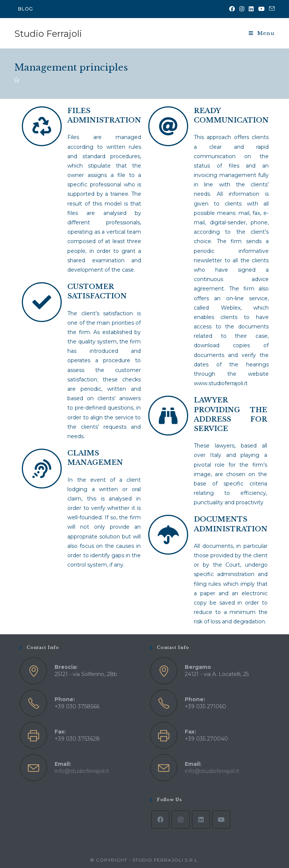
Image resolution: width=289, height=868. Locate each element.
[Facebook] (160, 820)
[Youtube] (221, 820)
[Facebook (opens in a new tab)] (232, 9)
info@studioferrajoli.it (82, 771)
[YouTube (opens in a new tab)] (261, 9)
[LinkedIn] (201, 820)
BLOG (25, 9)
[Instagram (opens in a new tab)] (242, 9)
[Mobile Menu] (262, 33)
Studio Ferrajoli (48, 34)
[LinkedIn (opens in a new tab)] (251, 9)
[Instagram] (181, 820)
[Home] (17, 80)
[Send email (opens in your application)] (271, 9)
